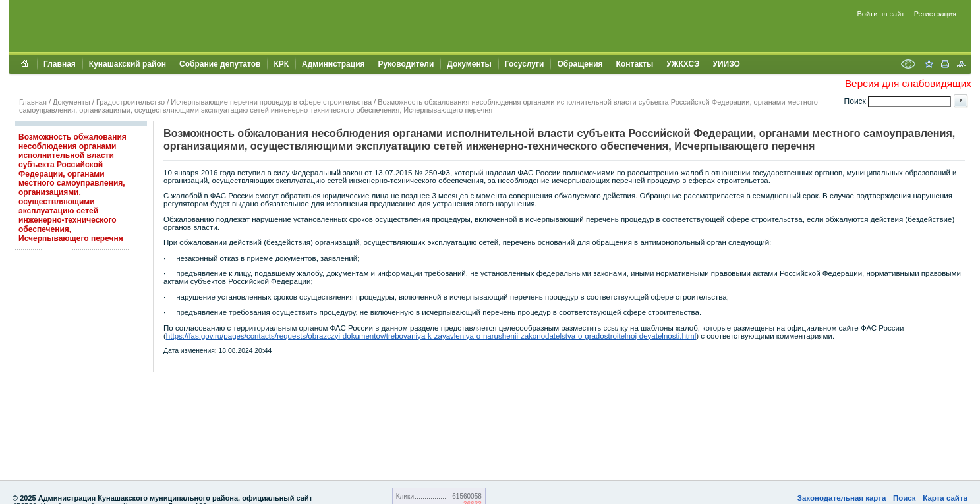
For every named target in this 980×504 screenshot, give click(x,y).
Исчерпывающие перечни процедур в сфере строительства (271, 102)
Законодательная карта (842, 498)
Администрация (333, 64)
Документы (469, 64)
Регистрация (935, 14)
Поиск (905, 498)
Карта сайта (945, 498)
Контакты (635, 64)
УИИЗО (726, 64)
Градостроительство (130, 102)
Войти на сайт (881, 14)
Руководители (406, 64)
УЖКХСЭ (683, 64)
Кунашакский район (128, 64)
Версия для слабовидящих (908, 83)
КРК (281, 64)
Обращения (580, 64)
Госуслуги (525, 64)
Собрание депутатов (220, 64)
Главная (60, 64)
